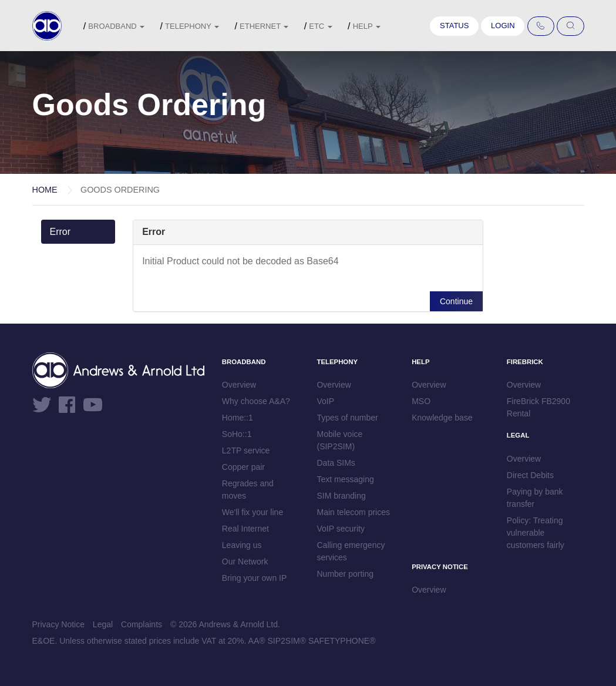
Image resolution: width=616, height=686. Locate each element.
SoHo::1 (237, 434)
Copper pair (243, 467)
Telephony (192, 26)
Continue (456, 301)
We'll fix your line (253, 512)
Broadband (116, 26)
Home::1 (238, 418)
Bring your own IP (255, 578)
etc (321, 26)
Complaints (142, 624)
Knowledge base (442, 418)
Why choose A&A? (256, 401)
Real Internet (245, 529)
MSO (421, 401)
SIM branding (341, 496)
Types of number (347, 418)
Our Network (245, 561)
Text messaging (345, 479)
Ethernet (264, 26)
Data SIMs (336, 463)
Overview (239, 385)
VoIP (325, 401)
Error (60, 232)
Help (367, 26)
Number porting (345, 574)
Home (45, 190)
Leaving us (242, 545)
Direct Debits (530, 475)
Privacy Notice (58, 624)
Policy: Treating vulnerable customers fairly (536, 533)
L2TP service (246, 450)
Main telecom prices (353, 512)
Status (454, 26)
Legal (103, 624)
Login (503, 26)
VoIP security (340, 529)
